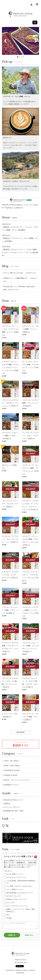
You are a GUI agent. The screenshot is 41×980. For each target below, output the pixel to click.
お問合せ (7, 803)
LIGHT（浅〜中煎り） (12, 761)
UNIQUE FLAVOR (11, 775)
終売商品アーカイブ (11, 785)
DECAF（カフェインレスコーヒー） (17, 780)
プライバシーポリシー (12, 807)
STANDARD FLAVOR (12, 770)
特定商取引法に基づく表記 (14, 811)
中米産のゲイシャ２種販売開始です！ (16, 278)
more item (20, 732)
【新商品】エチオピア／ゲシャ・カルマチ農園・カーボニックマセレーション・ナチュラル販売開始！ (20, 252)
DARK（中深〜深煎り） (13, 766)
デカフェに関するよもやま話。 (14, 273)
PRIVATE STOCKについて (13, 800)
